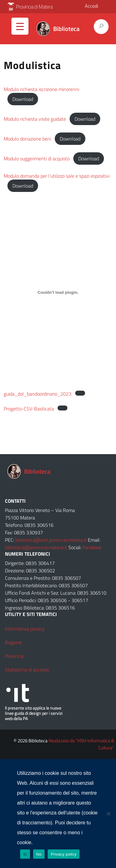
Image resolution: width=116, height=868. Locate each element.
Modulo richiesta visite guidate (35, 119)
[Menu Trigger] (20, 26)
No (39, 854)
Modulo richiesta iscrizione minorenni (41, 89)
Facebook (92, 547)
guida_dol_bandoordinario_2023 (38, 394)
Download (23, 99)
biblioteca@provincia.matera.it (36, 547)
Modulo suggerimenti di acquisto (37, 158)
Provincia (14, 656)
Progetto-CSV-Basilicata (29, 409)
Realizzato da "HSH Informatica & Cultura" (81, 744)
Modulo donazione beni (27, 139)
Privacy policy (64, 854)
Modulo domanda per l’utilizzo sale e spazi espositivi (57, 176)
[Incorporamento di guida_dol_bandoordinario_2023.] (58, 292)
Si (25, 854)
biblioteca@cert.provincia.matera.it (51, 540)
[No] (108, 814)
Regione (13, 642)
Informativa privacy (25, 629)
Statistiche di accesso (27, 670)
